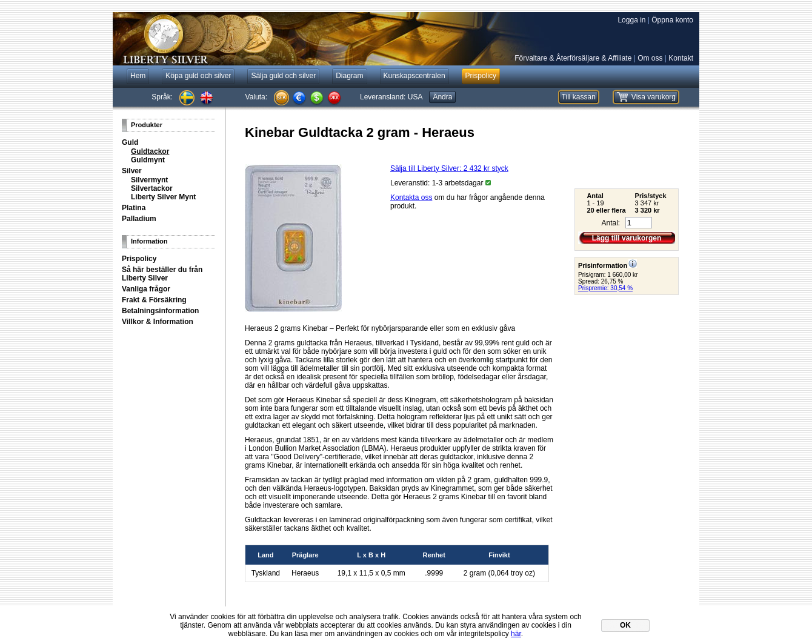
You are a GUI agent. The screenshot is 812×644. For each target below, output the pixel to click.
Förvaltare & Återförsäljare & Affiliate (573, 58)
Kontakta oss (411, 198)
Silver (132, 171)
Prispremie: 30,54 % (605, 288)
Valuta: (256, 97)
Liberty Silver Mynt (163, 197)
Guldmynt (148, 160)
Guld (130, 142)
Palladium (139, 219)
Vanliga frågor (146, 289)
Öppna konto (672, 20)
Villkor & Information (158, 322)
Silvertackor (152, 188)
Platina (134, 208)
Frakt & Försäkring (154, 300)
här (516, 634)
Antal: (611, 223)
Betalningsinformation (160, 311)
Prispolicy (139, 259)
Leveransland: (391, 97)
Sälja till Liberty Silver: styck (449, 168)
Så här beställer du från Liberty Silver (162, 274)
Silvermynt (149, 180)
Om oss (650, 58)
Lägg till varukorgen (627, 238)
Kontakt (681, 58)
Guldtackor (150, 151)
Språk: (162, 97)
